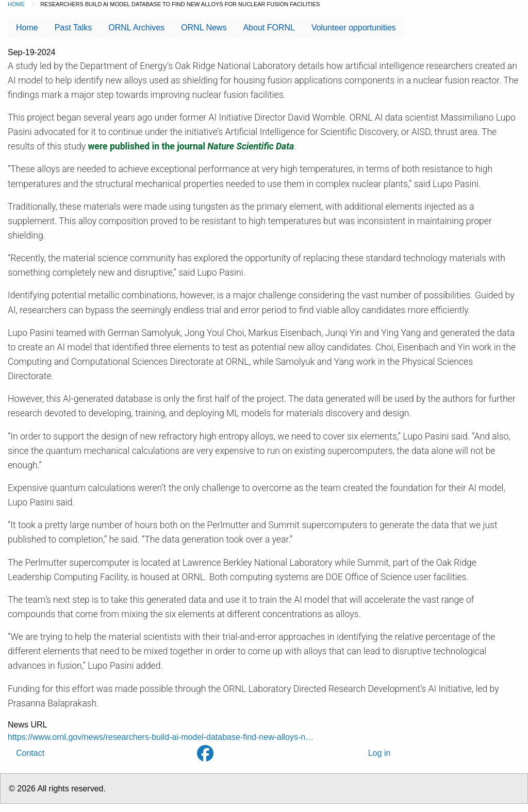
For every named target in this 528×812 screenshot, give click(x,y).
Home (16, 4)
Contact (30, 753)
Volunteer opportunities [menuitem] (354, 28)
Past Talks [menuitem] (73, 28)
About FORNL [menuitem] (269, 28)
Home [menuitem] (27, 28)
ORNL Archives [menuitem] (136, 28)
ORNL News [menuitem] (204, 28)
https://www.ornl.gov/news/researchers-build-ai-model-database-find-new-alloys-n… (161, 737)
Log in (379, 753)
